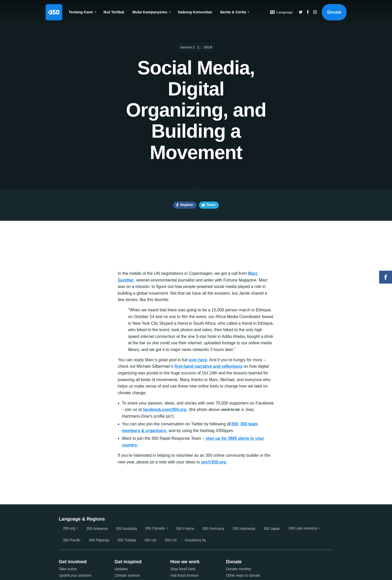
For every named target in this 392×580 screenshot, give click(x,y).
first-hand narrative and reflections (208, 366)
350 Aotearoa (97, 529)
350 (235, 424)
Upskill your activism (75, 575)
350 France (185, 529)
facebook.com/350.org (165, 410)
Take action (68, 569)
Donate (334, 12)
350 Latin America (303, 528)
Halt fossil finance (184, 575)
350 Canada (155, 528)
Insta (315, 12)
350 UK (150, 540)
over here (198, 360)
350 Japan (272, 529)
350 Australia (127, 529)
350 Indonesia (244, 529)
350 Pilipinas (99, 540)
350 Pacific (72, 540)
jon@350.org (214, 462)
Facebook (386, 277)
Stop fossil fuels (183, 569)
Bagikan (187, 205)
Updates (121, 569)
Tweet (211, 205)
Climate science (127, 575)
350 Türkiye (127, 540)
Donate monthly (239, 569)
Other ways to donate (243, 575)
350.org (69, 528)
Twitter (301, 12)
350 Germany (213, 529)
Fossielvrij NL (196, 540)
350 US (171, 540)
